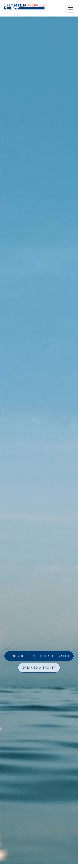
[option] (39, 434)
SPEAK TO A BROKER (39, 667)
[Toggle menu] (70, 8)
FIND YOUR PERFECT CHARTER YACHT (39, 656)
